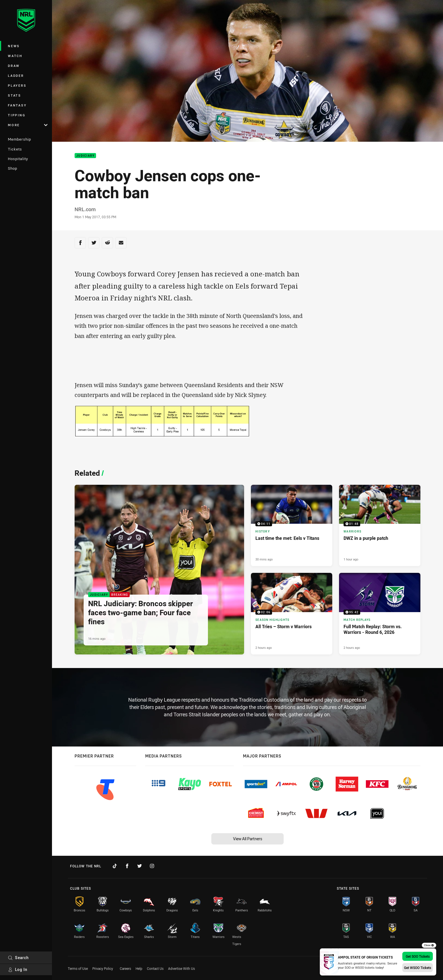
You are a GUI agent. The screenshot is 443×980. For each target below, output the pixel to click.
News (14, 46)
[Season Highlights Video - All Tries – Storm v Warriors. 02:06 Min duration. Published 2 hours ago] (292, 614)
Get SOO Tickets (418, 956)
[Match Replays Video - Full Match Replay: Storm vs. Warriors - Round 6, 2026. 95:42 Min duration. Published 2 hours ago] (380, 614)
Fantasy (17, 105)
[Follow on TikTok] (115, 866)
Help (139, 968)
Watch (15, 56)
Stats (15, 95)
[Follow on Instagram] (152, 866)
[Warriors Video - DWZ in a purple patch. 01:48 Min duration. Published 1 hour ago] (380, 525)
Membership (19, 139)
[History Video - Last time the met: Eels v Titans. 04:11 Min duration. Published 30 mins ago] (292, 525)
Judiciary (85, 156)
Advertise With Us (182, 968)
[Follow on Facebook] (127, 866)
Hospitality (18, 159)
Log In (18, 969)
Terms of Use (78, 968)
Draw (14, 66)
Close (429, 945)
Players (17, 85)
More (28, 125)
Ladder (16, 76)
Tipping (17, 115)
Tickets (15, 149)
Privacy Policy (103, 968)
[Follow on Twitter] (140, 866)
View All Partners (248, 839)
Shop (13, 168)
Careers (125, 968)
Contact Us (155, 968)
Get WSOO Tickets (418, 968)
